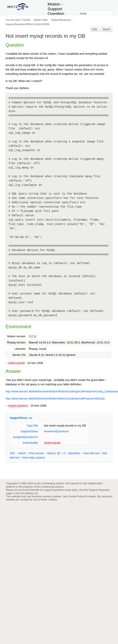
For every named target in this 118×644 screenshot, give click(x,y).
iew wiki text (91, 453)
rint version (36, 453)
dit (13, 453)
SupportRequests (61, 20)
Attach (106, 29)
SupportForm (19, 418)
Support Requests (99, 490)
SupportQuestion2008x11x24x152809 (27, 24)
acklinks (74, 453)
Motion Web (41, 20)
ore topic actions (34, 458)
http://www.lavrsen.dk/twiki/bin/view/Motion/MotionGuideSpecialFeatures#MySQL (55, 399)
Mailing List (31, 493)
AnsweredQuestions (56, 431)
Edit (95, 29)
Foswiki (26, 20)
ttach (22, 453)
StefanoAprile (16, 363)
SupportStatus (29, 431)
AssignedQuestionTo (25, 437)
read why (71, 490)
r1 (65, 453)
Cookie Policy (76, 496)
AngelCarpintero (18, 406)
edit (30, 418)
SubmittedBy (30, 443)
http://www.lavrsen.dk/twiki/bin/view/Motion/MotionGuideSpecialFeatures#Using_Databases (62, 391)
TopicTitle (32, 426)
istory (51, 453)
